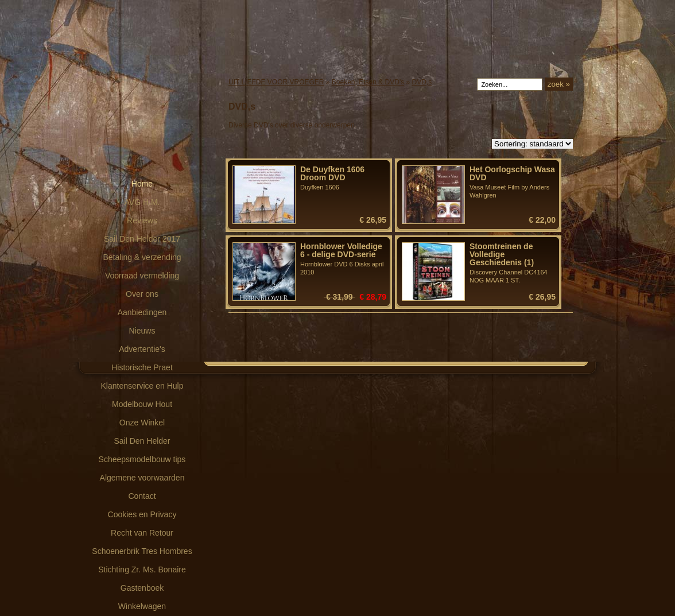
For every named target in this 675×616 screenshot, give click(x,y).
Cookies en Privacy (142, 514)
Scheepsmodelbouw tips (142, 459)
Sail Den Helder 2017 (142, 239)
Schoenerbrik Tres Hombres (142, 551)
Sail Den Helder (142, 441)
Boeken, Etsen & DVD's (368, 82)
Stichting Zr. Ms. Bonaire (142, 569)
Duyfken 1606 (343, 178)
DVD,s (422, 82)
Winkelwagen (142, 606)
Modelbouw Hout (142, 404)
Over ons (142, 294)
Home (142, 184)
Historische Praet (142, 367)
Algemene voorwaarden (142, 478)
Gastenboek (142, 588)
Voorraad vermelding (142, 276)
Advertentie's (142, 349)
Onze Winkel (142, 423)
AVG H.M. (142, 202)
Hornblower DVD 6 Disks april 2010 (343, 259)
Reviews (142, 220)
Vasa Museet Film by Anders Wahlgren (513, 182)
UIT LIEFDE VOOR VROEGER (276, 82)
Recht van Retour (142, 533)
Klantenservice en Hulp (142, 386)
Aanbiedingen (142, 312)
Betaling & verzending (142, 257)
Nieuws (142, 331)
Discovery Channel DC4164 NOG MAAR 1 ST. (513, 263)
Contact (142, 496)
